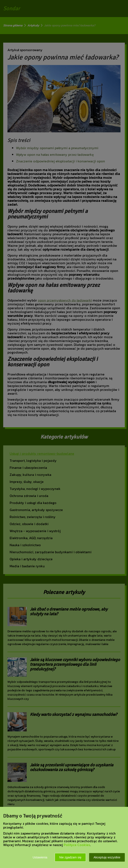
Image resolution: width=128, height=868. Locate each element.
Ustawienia (40, 857)
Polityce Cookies (77, 845)
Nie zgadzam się (70, 857)
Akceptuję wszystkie (107, 857)
